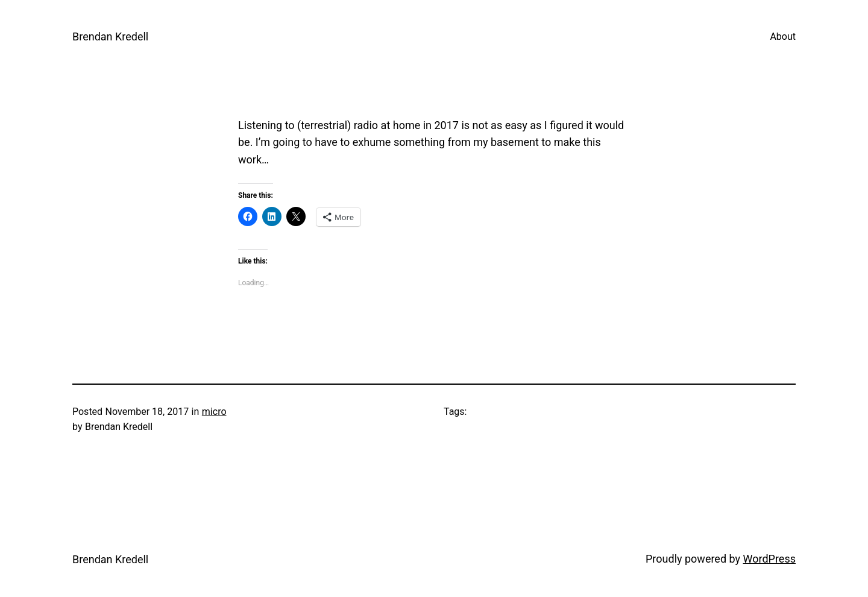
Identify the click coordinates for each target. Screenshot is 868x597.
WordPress (769, 559)
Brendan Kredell (110, 36)
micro (214, 412)
